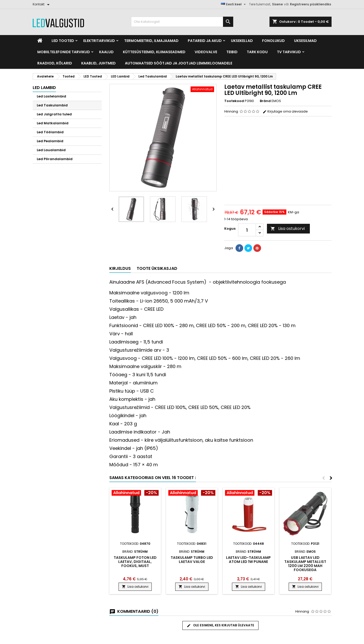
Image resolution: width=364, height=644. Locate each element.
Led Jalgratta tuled (54, 114)
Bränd (265, 101)
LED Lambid (44, 88)
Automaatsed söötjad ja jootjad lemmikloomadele (179, 63)
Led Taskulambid (52, 105)
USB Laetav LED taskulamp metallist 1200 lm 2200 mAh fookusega (305, 564)
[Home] (40, 41)
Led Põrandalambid (55, 159)
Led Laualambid (51, 150)
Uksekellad (242, 41)
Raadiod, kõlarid (55, 63)
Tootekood (234, 101)
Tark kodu (257, 52)
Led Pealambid (50, 141)
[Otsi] (182, 22)
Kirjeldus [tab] (120, 268)
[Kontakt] (42, 4)
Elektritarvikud (99, 41)
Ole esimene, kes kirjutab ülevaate (220, 625)
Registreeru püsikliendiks (310, 4)
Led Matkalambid (53, 123)
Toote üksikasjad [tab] (157, 268)
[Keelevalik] (234, 4)
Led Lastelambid (51, 96)
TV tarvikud (289, 52)
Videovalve (206, 52)
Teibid (232, 52)
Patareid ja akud (205, 41)
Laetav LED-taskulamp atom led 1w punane (248, 560)
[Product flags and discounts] (135, 493)
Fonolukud (273, 41)
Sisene (277, 4)
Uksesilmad (305, 41)
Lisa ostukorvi (288, 229)
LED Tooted (63, 41)
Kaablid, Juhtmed (98, 63)
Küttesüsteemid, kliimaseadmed (154, 52)
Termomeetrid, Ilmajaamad (151, 41)
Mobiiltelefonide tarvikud (64, 52)
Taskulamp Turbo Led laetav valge (192, 560)
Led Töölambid (50, 132)
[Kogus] (247, 230)
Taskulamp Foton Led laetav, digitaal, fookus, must (135, 562)
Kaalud (106, 52)
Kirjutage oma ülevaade (285, 111)
